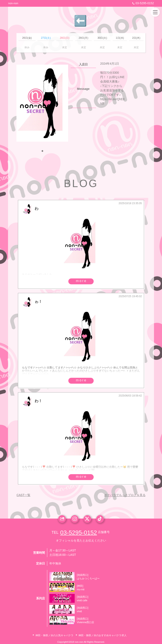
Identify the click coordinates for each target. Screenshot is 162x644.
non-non (13, 3)
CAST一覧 (23, 495)
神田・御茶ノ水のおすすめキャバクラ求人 (103, 635)
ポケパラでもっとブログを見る (125, 495)
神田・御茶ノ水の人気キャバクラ (54, 635)
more (81, 281)
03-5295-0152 (142, 3)
